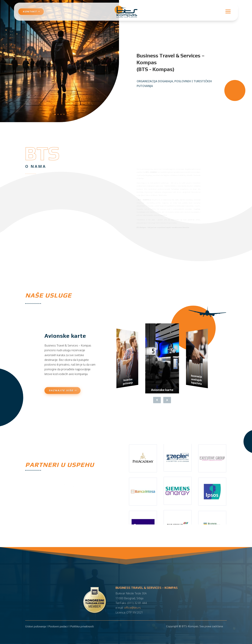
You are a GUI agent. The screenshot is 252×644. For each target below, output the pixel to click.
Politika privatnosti (82, 626)
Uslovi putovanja (36, 626)
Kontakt (30, 12)
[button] (164, 400)
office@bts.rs (132, 605)
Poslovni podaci (58, 626)
